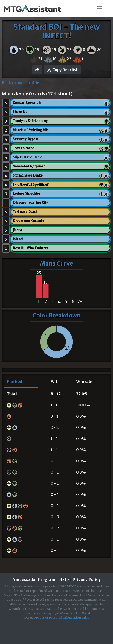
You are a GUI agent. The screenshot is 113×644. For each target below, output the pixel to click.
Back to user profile (20, 83)
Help (64, 579)
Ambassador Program (34, 579)
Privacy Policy (87, 579)
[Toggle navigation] (100, 8)
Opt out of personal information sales (61, 617)
